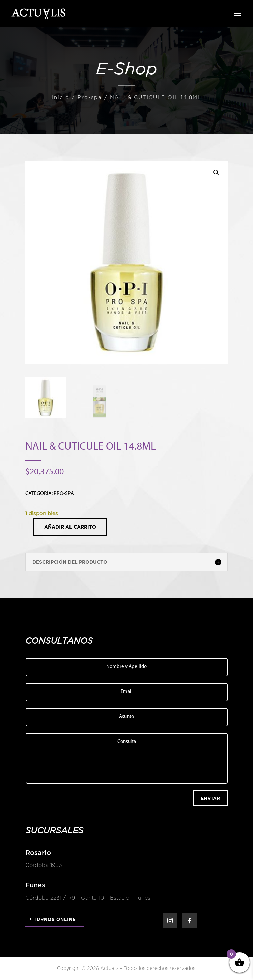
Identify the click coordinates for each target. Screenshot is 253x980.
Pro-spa (90, 97)
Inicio (61, 97)
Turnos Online (55, 919)
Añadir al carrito (70, 527)
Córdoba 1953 (40, 865)
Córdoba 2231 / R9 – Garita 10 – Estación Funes (84, 898)
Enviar (210, 798)
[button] (216, 173)
